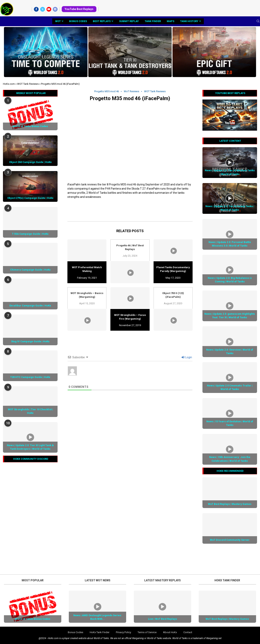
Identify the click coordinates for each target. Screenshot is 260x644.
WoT (58, 21)
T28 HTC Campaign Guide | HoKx (30, 377)
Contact (188, 632)
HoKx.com (9, 84)
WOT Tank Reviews (28, 84)
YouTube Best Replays (79, 9)
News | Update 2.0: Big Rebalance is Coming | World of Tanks (230, 280)
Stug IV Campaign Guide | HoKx (30, 341)
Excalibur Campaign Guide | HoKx (30, 306)
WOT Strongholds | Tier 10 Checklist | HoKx (30, 411)
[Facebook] (36, 9)
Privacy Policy (123, 632)
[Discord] (55, 9)
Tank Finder (153, 21)
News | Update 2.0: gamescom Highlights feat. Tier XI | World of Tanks (230, 316)
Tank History (189, 21)
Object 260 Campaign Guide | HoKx (30, 162)
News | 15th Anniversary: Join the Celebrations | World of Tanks (230, 459)
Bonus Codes (78, 21)
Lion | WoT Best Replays (163, 619)
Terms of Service (147, 632)
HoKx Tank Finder (100, 632)
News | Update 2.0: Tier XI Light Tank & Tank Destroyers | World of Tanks (30, 447)
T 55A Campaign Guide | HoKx (30, 234)
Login (187, 357)
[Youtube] (49, 9)
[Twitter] (43, 9)
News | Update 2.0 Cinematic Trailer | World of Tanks (230, 387)
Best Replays (102, 21)
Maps (171, 21)
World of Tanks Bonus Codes (30, 126)
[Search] (258, 21)
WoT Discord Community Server (230, 540)
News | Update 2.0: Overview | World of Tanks (230, 351)
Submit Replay (129, 21)
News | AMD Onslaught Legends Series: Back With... (98, 617)
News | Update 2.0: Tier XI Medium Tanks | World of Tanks (230, 172)
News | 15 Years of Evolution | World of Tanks (230, 423)
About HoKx (170, 632)
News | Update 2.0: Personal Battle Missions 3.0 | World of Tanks (230, 244)
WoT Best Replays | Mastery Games (230, 504)
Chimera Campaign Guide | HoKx (30, 270)
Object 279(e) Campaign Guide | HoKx (30, 198)
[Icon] (230, 163)
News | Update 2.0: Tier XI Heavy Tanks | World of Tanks (230, 208)
